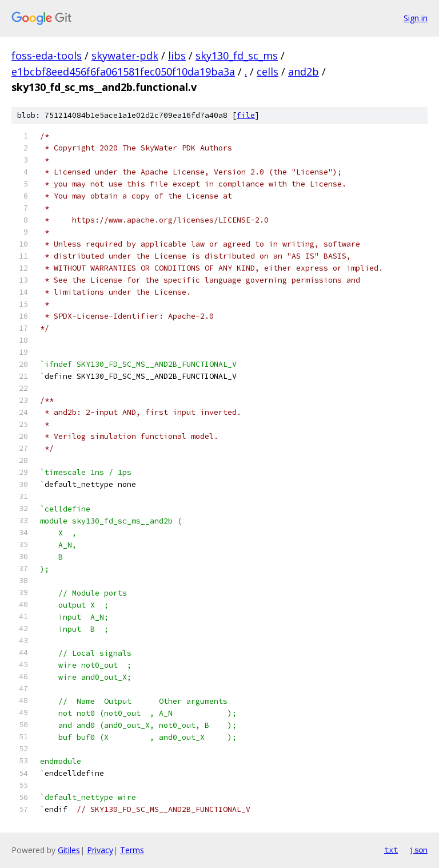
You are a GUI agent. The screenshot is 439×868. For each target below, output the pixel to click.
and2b (304, 72)
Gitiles (69, 850)
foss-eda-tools (47, 56)
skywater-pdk (125, 56)
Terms (132, 850)
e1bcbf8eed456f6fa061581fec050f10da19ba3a (123, 72)
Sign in (416, 18)
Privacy (100, 850)
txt (391, 850)
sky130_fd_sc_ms (237, 56)
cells (268, 72)
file (246, 115)
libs (177, 56)
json (418, 850)
